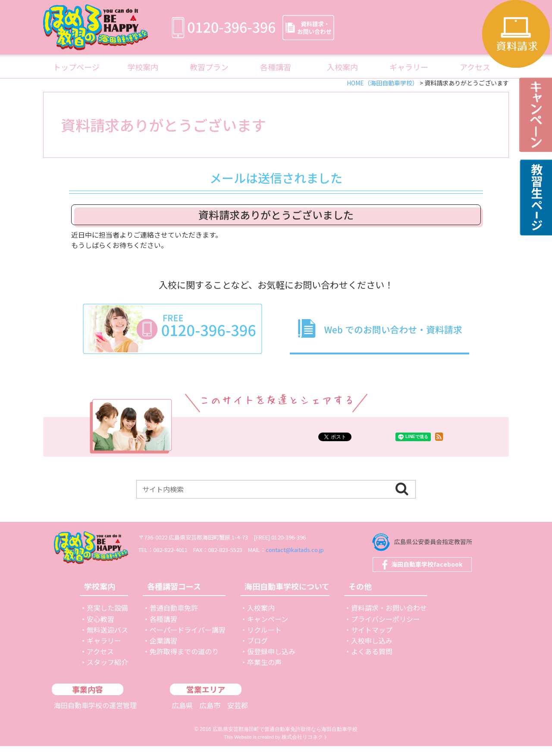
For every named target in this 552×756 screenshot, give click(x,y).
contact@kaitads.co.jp (325, 550)
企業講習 (163, 650)
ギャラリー (409, 67)
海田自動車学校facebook (427, 565)
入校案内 (342, 67)
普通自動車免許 (174, 618)
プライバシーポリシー (386, 629)
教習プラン (209, 67)
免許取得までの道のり (184, 661)
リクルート (264, 640)
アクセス (475, 67)
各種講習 (276, 67)
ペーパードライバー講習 (188, 640)
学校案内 (143, 67)
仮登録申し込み (271, 661)
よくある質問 (372, 661)
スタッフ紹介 (107, 672)
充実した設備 (107, 618)
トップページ (76, 67)
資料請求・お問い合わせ (389, 618)
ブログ (257, 650)
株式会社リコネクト (305, 747)
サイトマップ (372, 640)
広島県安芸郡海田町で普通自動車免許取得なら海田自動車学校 (285, 739)
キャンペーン (268, 629)
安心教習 (100, 629)
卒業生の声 (264, 672)
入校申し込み (372, 650)
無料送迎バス (107, 640)
